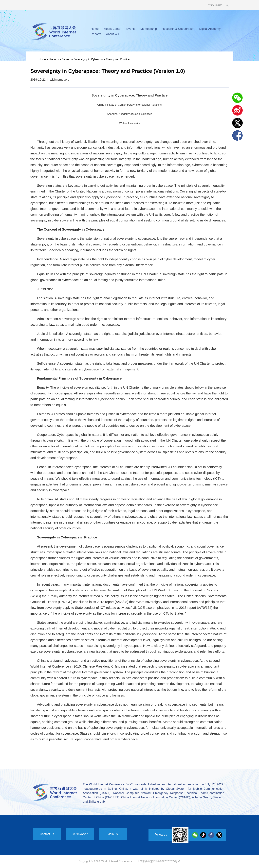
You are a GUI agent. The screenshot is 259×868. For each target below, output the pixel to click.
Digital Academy (210, 29)
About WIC (113, 34)
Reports (96, 34)
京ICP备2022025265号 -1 (165, 861)
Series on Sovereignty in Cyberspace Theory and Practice (96, 59)
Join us (113, 834)
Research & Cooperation (178, 29)
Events (131, 29)
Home (95, 29)
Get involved (80, 834)
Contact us (47, 834)
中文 (210, 5)
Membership (149, 29)
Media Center (112, 29)
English (218, 5)
